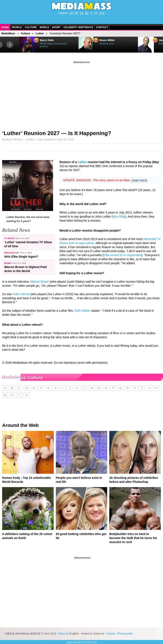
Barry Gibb (47, 40)
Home (5, 27)
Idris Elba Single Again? (21, 257)
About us (63, 634)
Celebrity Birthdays (78, 27)
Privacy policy (125, 634)
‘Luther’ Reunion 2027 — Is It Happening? (57, 133)
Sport (56, 27)
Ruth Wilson (82, 311)
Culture (31, 27)
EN (71, 13)
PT (96, 13)
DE (87, 13)
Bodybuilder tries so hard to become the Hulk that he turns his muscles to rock (133, 538)
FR (76, 13)
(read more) (139, 180)
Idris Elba (119, 217)
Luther (40, 34)
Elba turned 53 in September (122, 255)
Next (10, 45)
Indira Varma (21, 294)
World (44, 27)
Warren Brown (40, 282)
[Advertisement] (81, 94)
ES (81, 13)
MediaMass (8, 34)
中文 (102, 13)
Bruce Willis (107, 40)
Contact (102, 27)
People (17, 27)
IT (92, 13)
